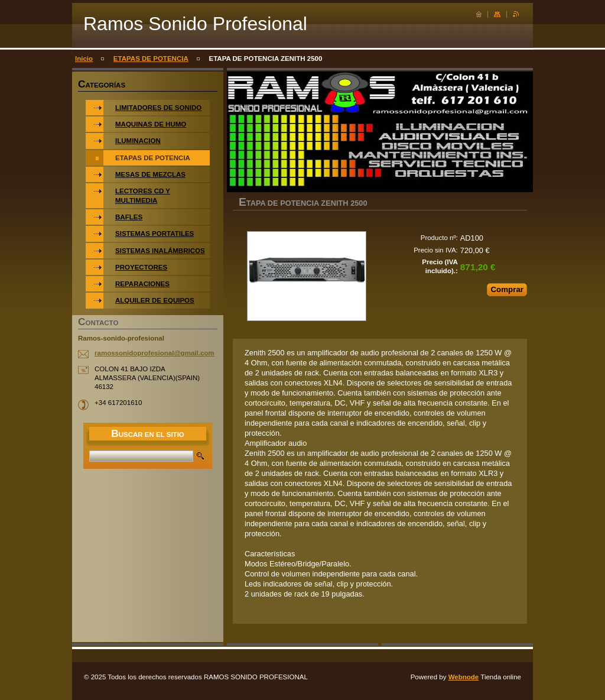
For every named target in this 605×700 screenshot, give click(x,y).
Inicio (84, 59)
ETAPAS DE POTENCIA (151, 59)
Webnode (464, 677)
